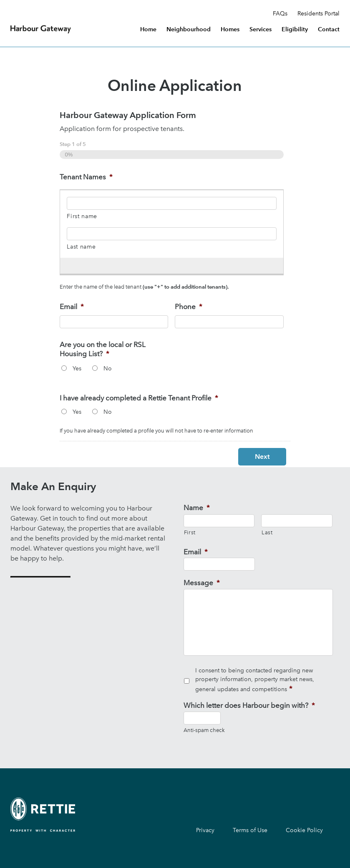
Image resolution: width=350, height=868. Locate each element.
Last (267, 532)
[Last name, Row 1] (171, 234)
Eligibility (295, 30)
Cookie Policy (304, 830)
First (190, 532)
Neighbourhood (189, 30)
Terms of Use (250, 830)
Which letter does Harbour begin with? (249, 705)
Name (197, 508)
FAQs (280, 14)
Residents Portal (319, 14)
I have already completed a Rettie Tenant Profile (139, 398)
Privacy (205, 830)
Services (261, 30)
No (108, 369)
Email (72, 307)
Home (148, 30)
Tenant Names (86, 177)
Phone (189, 307)
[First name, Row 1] (171, 203)
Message (202, 583)
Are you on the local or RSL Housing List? (103, 349)
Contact (329, 30)
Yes (77, 369)
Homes (230, 30)
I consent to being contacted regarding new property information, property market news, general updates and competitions (255, 680)
